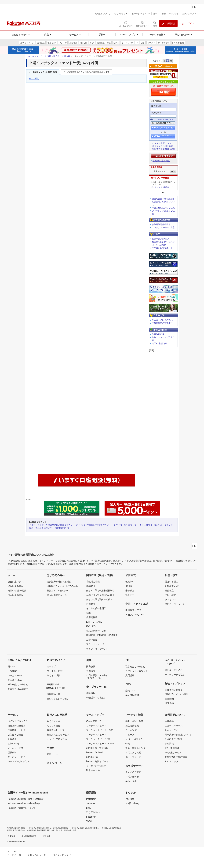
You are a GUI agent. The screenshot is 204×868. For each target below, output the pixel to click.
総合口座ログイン (17, 582)
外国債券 (91, 671)
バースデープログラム (19, 761)
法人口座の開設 (15, 595)
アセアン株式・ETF (135, 615)
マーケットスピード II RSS (100, 730)
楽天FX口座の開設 (17, 591)
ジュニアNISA (15, 680)
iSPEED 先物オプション (98, 761)
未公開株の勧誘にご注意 (163, 208)
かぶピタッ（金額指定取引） (102, 595)
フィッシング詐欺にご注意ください (92, 525)
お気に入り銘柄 (133, 752)
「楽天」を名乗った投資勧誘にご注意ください (51, 525)
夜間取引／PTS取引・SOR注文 (102, 635)
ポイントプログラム (18, 721)
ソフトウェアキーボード (163, 120)
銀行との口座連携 (17, 726)
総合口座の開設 (15, 586)
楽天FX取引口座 (159, 343)
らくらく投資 (54, 675)
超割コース (52, 754)
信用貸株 (91, 617)
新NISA (11, 666)
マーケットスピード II (97, 726)
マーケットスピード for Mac (100, 744)
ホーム (31, 56)
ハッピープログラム (57, 739)
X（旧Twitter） (94, 812)
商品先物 (169, 699)
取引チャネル (93, 770)
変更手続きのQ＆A (161, 239)
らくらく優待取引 (96, 608)
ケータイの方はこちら (97, 766)
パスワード (156, 113)
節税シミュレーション (58, 699)
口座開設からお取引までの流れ (62, 586)
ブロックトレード (95, 644)
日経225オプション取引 (177, 694)
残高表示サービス (56, 730)
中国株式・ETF (133, 610)
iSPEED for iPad (94, 752)
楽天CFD (130, 691)
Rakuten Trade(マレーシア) (21, 808)
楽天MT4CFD (132, 695)
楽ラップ (51, 666)
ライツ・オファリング (97, 649)
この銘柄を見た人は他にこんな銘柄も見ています (88, 72)
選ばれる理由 (171, 582)
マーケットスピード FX (98, 739)
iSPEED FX (92, 757)
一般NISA (13, 671)
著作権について (62, 528)
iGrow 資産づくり (95, 721)
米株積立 (130, 591)
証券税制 (12, 752)
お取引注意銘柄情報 (161, 224)
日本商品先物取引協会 (61, 828)
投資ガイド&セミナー (58, 591)
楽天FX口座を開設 (161, 161)
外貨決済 (12, 739)
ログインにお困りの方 (163, 146)
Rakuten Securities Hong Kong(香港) (26, 799)
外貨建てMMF (172, 586)
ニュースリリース (174, 726)
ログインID (156, 106)
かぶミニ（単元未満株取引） (102, 590)
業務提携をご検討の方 (176, 757)
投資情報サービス (17, 730)
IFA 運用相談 (172, 748)
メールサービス (15, 748)
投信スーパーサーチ (175, 604)
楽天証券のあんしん (57, 595)
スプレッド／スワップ (137, 671)
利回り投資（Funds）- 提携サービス (97, 677)
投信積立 (169, 591)
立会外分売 (92, 640)
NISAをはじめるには (18, 684)
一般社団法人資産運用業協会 (111, 828)
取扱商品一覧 (54, 694)
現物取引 (91, 586)
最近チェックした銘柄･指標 (45, 72)
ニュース (130, 735)
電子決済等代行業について (178, 735)
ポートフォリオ (133, 757)
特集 (128, 744)
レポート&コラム (134, 739)
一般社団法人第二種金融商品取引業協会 (84, 828)
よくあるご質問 (159, 245)
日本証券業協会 (20, 828)
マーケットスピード (96, 735)
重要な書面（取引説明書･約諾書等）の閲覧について (164, 202)
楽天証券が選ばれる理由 (59, 582)
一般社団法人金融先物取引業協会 (39, 828)
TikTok (89, 821)
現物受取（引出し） (96, 698)
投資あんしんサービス (58, 735)
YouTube (91, 803)
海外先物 (169, 703)
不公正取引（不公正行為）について (156, 525)
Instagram (91, 799)
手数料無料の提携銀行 (162, 323)
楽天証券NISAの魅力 (18, 689)
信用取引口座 (158, 334)
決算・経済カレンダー (137, 748)
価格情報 (91, 693)
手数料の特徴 (93, 582)
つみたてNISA (15, 675)
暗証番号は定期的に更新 (164, 149)
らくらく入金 (54, 721)
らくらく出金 (54, 726)
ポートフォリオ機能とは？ (162, 187)
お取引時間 (13, 744)
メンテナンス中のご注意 (163, 227)
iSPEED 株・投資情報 (97, 748)
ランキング (170, 599)
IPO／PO (91, 626)
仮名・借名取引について (41, 528)
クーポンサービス (17, 757)
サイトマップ (171, 761)
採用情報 (169, 744)
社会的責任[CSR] (173, 739)
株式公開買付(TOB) (96, 631)
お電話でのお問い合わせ (163, 242)
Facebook (91, 817)
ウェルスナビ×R (55, 671)
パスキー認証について (163, 143)
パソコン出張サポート (162, 248)
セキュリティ (171, 730)
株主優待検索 (132, 726)
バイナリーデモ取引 (175, 675)
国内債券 (91, 666)
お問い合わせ (132, 777)
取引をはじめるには (135, 666)
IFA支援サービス (173, 752)
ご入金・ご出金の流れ (162, 320)
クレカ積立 (170, 595)
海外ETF (130, 595)
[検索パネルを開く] (155, 24)
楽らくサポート (133, 781)
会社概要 (169, 721)
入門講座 (130, 675)
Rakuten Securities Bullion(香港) (24, 803)
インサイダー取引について (124, 525)
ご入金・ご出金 (15, 735)
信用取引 (91, 604)
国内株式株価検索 (62, 56)
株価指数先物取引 (174, 690)
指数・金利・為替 (134, 721)
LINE (89, 808)
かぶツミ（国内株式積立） (100, 599)
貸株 (88, 613)
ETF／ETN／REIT (95, 622)
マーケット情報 (44, 56)
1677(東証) (34, 79)
